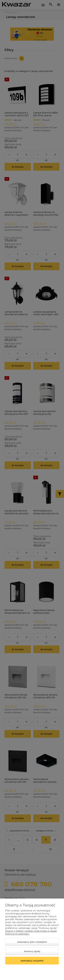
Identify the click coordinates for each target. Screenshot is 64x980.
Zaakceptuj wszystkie (32, 961)
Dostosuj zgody (32, 951)
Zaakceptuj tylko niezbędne (32, 942)
